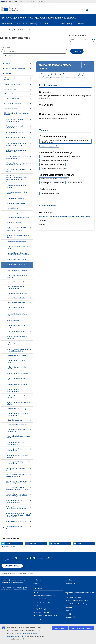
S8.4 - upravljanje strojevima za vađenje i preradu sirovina (16, 144)
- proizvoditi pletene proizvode (17, 293)
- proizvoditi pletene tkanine (16, 303)
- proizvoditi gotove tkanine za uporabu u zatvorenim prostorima (18, 254)
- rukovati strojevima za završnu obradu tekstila (17, 414)
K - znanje (7, 64)
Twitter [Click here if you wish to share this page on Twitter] (8, 543)
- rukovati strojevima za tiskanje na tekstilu (18, 403)
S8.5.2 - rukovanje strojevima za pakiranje (17, 170)
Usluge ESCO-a (49, 24)
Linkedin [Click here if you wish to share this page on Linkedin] (57, 543)
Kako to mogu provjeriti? (41, 1)
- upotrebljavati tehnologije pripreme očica (16, 450)
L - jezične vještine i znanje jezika (15, 68)
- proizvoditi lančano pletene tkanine (16, 265)
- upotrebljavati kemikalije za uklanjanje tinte (16, 430)
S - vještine (7, 73)
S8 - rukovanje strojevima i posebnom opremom (16, 114)
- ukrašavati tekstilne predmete (17, 425)
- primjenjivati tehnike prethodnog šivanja (18, 236)
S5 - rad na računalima (11, 99)
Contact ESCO (38, 584)
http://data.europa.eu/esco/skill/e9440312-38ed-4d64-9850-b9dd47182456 (64, 216)
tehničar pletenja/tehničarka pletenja (52, 164)
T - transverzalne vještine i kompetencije (12, 527)
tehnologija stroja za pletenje (50, 193)
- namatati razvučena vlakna (16, 203)
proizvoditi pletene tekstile (49, 146)
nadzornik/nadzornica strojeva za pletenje (54, 160)
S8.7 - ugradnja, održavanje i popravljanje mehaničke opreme (16, 508)
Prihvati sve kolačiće (60, 628)
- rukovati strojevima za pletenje (17, 373)
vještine (42, 74)
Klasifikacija (34, 24)
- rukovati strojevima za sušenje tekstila (17, 397)
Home (2, 30)
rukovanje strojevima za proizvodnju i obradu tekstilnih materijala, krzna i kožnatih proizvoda (64, 141)
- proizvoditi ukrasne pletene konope (16, 326)
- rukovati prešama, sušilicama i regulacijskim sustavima (17, 350)
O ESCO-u (20, 24)
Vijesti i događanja (67, 24)
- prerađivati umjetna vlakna (16, 213)
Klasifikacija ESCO (12, 30)
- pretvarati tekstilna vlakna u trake (18, 218)
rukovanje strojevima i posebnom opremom (60, 74)
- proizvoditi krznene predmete (17, 259)
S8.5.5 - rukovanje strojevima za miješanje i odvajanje (17, 476)
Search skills (6, 47)
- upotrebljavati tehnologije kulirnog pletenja (18, 437)
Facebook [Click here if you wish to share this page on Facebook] (33, 543)
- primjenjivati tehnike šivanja (17, 242)
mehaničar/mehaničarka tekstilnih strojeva (54, 168)
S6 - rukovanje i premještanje (14, 104)
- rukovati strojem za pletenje (17, 356)
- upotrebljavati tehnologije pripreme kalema (16, 443)
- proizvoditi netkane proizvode (17, 271)
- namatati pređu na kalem (16, 199)
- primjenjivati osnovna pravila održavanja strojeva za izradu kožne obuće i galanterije (17, 229)
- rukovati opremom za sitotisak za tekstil (18, 344)
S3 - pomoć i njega (10, 89)
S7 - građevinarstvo (10, 108)
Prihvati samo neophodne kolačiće (81, 628)
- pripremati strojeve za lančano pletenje (17, 247)
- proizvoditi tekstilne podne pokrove (16, 308)
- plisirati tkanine (12, 208)
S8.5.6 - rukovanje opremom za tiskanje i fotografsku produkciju (17, 482)
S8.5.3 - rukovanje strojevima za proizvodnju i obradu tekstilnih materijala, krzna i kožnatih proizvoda (17, 178)
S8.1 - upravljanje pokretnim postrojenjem (15, 127)
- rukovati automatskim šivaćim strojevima (17, 337)
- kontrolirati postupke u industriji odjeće (18, 193)
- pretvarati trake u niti (14, 222)
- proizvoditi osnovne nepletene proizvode (17, 276)
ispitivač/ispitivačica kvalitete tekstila (52, 183)
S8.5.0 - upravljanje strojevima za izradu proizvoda (17, 157)
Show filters (9, 56)
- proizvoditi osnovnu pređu (16, 282)
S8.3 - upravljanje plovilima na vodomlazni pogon (15, 138)
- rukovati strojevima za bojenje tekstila (17, 368)
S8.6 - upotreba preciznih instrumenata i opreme (14, 501)
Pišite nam (80, 24)
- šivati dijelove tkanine (15, 420)
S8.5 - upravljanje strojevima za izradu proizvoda (16, 151)
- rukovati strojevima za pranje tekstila (17, 379)
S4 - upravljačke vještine (12, 94)
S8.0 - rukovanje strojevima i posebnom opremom (15, 120)
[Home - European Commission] (13, 8)
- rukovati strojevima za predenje (18, 385)
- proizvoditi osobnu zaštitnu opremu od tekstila (16, 288)
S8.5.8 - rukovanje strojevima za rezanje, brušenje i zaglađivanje (17, 495)
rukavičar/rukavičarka (75, 183)
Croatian (90, 10)
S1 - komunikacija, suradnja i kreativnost (13, 79)
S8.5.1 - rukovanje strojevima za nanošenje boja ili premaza (17, 164)
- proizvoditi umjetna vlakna (16, 332)
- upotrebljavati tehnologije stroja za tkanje (18, 456)
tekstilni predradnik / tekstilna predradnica (54, 179)
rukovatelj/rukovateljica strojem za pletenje (54, 156)
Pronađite (77, 51)
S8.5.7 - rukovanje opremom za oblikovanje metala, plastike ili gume (18, 488)
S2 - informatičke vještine (12, 84)
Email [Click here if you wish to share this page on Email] (80, 543)
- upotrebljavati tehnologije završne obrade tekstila (18, 463)
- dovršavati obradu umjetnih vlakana (16, 186)
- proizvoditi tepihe (13, 320)
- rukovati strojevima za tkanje (17, 409)
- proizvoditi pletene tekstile (16, 298)
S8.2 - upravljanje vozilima (14, 132)
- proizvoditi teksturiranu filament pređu (18, 315)
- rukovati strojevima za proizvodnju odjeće (15, 390)
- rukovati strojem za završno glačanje (17, 361)
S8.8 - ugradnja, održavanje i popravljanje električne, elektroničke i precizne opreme (18, 515)
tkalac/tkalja (76, 156)
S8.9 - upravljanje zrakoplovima (16, 522)
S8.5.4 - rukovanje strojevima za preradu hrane (17, 469)
